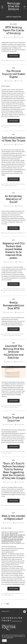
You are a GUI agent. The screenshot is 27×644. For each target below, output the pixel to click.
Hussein (23, 289)
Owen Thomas (9, 523)
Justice (7, 186)
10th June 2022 (20, 145)
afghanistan (6, 593)
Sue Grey (5, 453)
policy (10, 505)
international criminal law (20, 184)
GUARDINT (6, 48)
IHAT (14, 184)
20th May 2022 (20, 206)
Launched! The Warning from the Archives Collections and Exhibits (13, 352)
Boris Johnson (6, 451)
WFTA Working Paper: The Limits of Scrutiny (13, 31)
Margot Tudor (10, 37)
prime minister (18, 334)
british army (8, 289)
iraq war (14, 406)
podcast (13, 334)
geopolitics (19, 289)
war (24, 61)
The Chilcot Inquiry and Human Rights (13, 74)
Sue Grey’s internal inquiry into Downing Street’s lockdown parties (13, 432)
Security (17, 61)
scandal (5, 595)
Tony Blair (21, 61)
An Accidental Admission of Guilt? (13, 199)
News (13, 299)
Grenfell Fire (16, 451)
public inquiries (12, 61)
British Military (6, 184)
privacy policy (10, 638)
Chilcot (10, 126)
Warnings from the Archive (14, 7)
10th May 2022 (20, 262)
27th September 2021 (20, 523)
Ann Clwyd (6, 126)
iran (4, 334)
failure (13, 593)
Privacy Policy (5, 611)
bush (4, 233)
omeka (10, 407)
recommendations (11, 336)
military (7, 61)
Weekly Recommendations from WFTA (14, 306)
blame (10, 593)
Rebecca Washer (10, 262)
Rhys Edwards (11, 81)
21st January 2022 (20, 482)
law (10, 186)
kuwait (7, 291)
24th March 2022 (19, 362)
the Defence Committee (10, 563)
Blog (11, 24)
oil (12, 291)
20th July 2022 (20, 81)
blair (4, 289)
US (20, 291)
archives (5, 406)
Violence (23, 291)
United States (21, 233)
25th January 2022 (20, 424)
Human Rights (14, 126)
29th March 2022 (20, 312)
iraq (4, 61)
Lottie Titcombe (10, 145)
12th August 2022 (19, 37)
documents (10, 406)
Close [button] (4, 641)
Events (15, 24)
